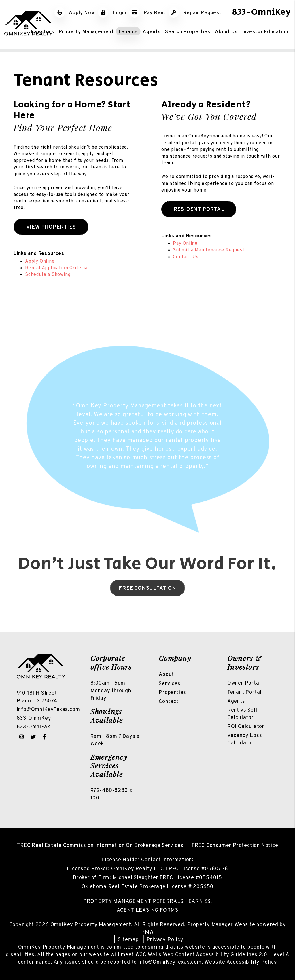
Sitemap (128, 940)
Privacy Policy (165, 940)
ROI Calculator (246, 727)
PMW (147, 932)
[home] (28, 24)
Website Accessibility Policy (241, 962)
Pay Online (185, 244)
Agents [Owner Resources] (236, 701)
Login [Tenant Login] (112, 13)
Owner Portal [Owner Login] (244, 683)
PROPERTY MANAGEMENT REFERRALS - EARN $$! (147, 902)
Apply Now (75, 13)
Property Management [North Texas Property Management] (86, 32)
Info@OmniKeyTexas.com (48, 710)
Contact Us (186, 257)
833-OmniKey (261, 12)
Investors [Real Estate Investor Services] (43, 32)
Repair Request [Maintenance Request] (195, 13)
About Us (226, 32)
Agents (152, 32)
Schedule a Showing (48, 275)
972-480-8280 (109, 791)
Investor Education (265, 32)
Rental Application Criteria (56, 268)
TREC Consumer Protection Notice (235, 846)
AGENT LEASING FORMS (147, 910)
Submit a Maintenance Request (209, 250)
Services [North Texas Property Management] (170, 684)
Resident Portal (199, 210)
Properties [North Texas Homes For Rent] (172, 693)
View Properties (51, 227)
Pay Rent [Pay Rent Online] (148, 13)
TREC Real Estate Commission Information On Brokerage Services (100, 846)
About (166, 675)
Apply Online (40, 261)
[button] (22, 737)
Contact (169, 702)
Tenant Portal (244, 692)
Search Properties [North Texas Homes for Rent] (188, 32)
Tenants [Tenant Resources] (128, 32)
